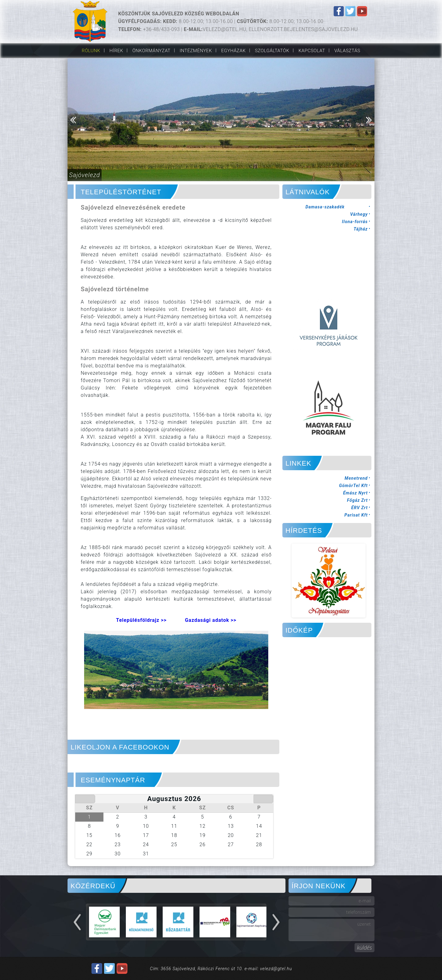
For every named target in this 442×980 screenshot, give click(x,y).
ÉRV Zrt (359, 508)
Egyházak (234, 51)
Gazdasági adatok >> (211, 620)
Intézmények (196, 51)
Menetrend (356, 478)
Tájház (361, 229)
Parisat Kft (356, 515)
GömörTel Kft (353, 486)
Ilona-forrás (355, 222)
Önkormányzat (151, 51)
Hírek (116, 51)
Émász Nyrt (355, 493)
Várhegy (359, 214)
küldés (364, 947)
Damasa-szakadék (325, 207)
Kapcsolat (312, 51)
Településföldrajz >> (141, 620)
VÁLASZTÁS (347, 51)
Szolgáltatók (272, 51)
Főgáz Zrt (357, 500)
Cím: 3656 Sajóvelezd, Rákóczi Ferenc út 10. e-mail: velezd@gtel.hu (221, 969)
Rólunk (91, 51)
